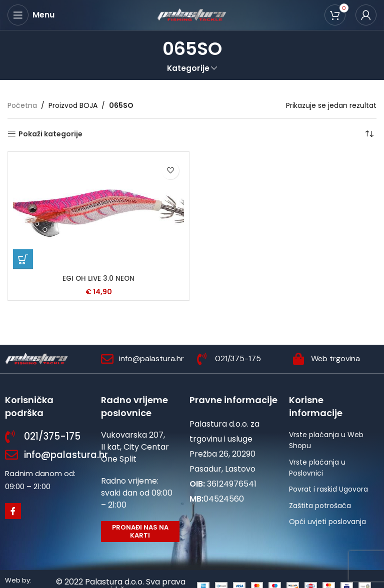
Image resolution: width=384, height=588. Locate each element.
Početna (22, 105)
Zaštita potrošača (320, 506)
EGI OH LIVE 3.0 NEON (98, 278)
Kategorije (188, 68)
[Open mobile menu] (31, 15)
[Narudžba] (369, 134)
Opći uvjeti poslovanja (327, 522)
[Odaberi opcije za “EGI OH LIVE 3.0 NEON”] (23, 259)
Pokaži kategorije (50, 134)
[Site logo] (192, 14)
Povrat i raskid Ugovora (328, 489)
